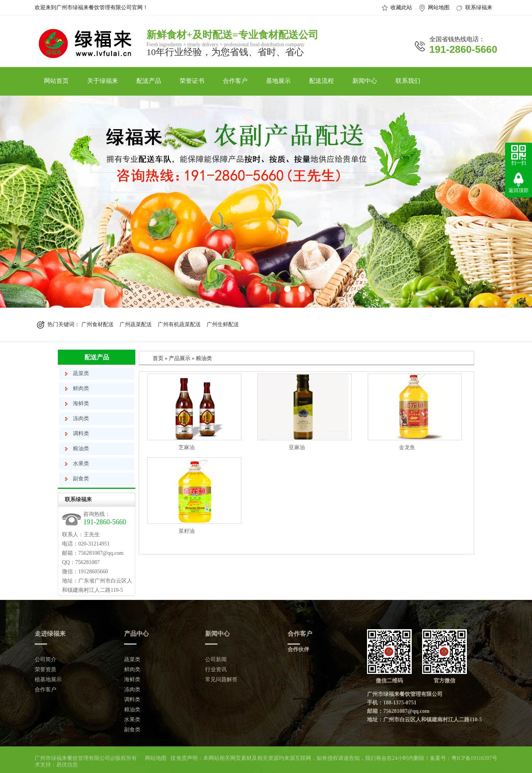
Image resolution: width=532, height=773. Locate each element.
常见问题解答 (221, 680)
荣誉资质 (45, 669)
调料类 (81, 434)
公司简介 (45, 659)
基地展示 (278, 81)
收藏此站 (401, 8)
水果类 (81, 464)
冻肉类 (81, 418)
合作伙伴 (298, 649)
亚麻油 (297, 447)
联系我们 (408, 81)
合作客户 (235, 81)
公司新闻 (216, 659)
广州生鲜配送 (223, 324)
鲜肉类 (81, 388)
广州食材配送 (98, 324)
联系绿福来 (479, 8)
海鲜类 (81, 403)
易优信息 (67, 765)
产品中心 (136, 634)
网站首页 (56, 81)
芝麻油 (187, 447)
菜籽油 (187, 531)
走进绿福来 (50, 634)
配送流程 (322, 81)
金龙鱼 (407, 447)
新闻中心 (365, 81)
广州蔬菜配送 (136, 324)
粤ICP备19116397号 (474, 758)
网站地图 (439, 8)
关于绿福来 (103, 81)
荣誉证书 (192, 81)
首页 (158, 358)
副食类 (81, 479)
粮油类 (81, 449)
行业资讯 (216, 669)
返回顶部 (519, 190)
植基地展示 (48, 680)
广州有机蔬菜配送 (179, 324)
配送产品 (149, 81)
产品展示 (180, 358)
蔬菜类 (81, 373)
